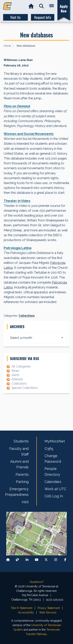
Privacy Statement (49, 608)
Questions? (37, 582)
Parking (22, 482)
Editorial (17, 379)
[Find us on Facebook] (65, 560)
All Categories (21, 366)
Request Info (43, 17)
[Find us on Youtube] (37, 560)
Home (7, 46)
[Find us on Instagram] (56, 560)
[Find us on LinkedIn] (27, 560)
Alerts (15, 375)
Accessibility (26, 612)
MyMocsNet (55, 441)
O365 (49, 449)
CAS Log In (54, 496)
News (15, 371)
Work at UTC (55, 489)
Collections (27, 316)
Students (21, 441)
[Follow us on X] (46, 560)
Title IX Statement (21, 608)
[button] (41, 6)
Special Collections (25, 388)
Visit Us (15, 17)
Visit (25, 502)
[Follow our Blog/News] (18, 560)
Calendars (53, 482)
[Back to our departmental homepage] (8, 560)
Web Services (48, 612)
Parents (22, 474)
